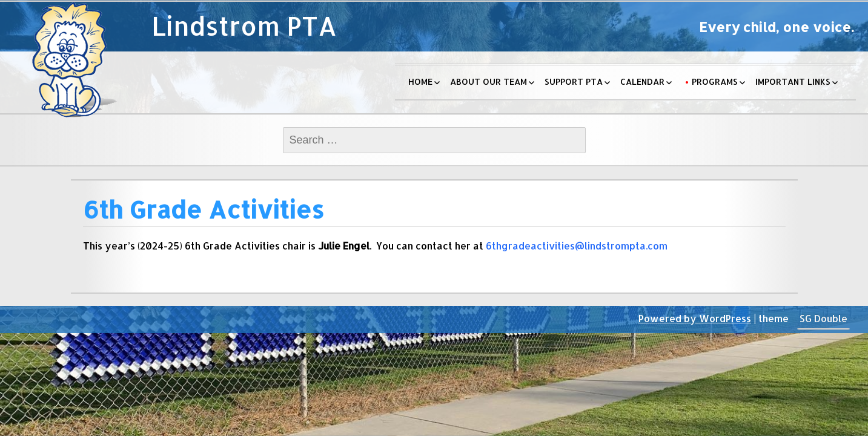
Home (420, 81)
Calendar (642, 81)
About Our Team (489, 81)
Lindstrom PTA (244, 26)
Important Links (793, 81)
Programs (715, 81)
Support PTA (574, 81)
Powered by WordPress (695, 318)
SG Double (823, 318)
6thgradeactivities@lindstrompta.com (577, 246)
